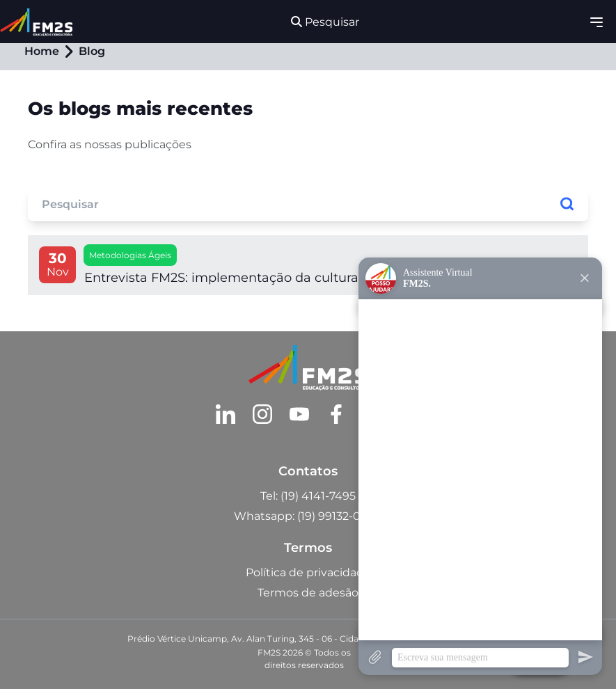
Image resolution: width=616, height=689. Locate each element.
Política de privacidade (308, 572)
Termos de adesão (308, 593)
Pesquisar (325, 22)
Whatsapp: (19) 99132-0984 (308, 516)
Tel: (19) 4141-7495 (308, 496)
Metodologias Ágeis (130, 255)
